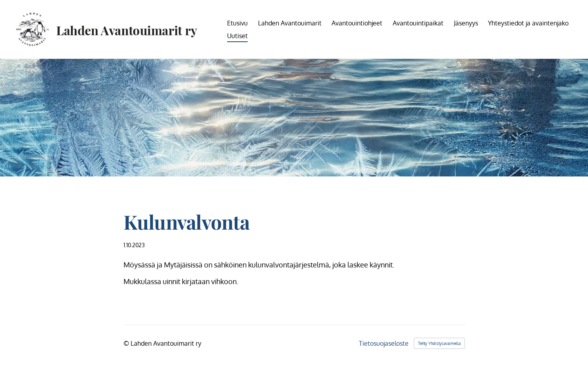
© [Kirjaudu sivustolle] (127, 343)
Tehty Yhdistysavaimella (439, 343)
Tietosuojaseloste (384, 343)
